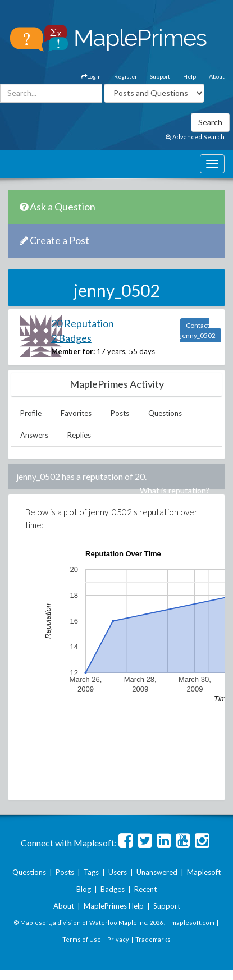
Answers (34, 435)
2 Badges (71, 338)
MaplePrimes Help (114, 906)
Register (125, 76)
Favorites (76, 413)
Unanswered (157, 872)
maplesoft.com (193, 922)
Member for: (73, 351)
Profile (31, 413)
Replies (79, 435)
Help (189, 76)
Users (118, 872)
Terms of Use (82, 939)
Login (91, 76)
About (217, 76)
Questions (165, 413)
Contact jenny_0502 (198, 330)
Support (160, 76)
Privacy (118, 939)
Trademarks (153, 939)
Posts (120, 413)
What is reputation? (175, 490)
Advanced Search (195, 137)
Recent (145, 889)
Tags (91, 872)
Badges (113, 889)
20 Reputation (83, 323)
